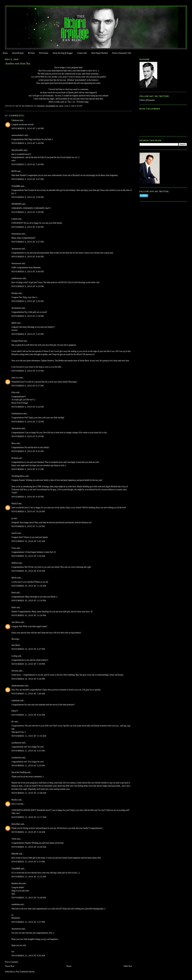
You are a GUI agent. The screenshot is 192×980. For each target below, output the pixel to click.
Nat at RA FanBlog (19, 772)
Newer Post (10, 966)
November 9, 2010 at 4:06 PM (28, 272)
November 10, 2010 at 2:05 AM (28, 541)
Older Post (128, 966)
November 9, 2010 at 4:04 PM (28, 257)
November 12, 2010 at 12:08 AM (29, 793)
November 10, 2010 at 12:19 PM (29, 601)
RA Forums (44, 53)
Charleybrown (17, 414)
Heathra (15, 800)
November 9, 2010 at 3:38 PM (28, 212)
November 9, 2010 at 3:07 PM (28, 179)
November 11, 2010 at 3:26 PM (28, 766)
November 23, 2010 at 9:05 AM (28, 956)
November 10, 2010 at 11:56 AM (29, 586)
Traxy (14, 548)
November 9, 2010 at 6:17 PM (28, 386)
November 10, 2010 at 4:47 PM (28, 649)
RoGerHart (16, 824)
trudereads (16, 701)
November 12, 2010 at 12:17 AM (29, 817)
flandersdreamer (18, 686)
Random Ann (17, 883)
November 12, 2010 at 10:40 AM (29, 847)
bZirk (14, 607)
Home (5, 53)
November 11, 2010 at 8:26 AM (28, 715)
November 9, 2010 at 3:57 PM (28, 242)
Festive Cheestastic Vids (122, 53)
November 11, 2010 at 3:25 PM (28, 751)
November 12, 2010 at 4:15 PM (28, 862)
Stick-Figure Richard (99, 53)
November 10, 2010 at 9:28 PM (28, 679)
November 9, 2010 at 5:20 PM (28, 301)
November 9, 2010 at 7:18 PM (28, 422)
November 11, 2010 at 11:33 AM (29, 736)
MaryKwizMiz (17, 150)
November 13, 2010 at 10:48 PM (29, 898)
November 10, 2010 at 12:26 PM (29, 616)
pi (12, 518)
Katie (14, 593)
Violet (14, 839)
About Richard (18, 53)
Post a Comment (12, 962)
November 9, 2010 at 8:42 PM (28, 451)
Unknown (15, 120)
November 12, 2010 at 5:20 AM (28, 832)
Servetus (15, 671)
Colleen (15, 219)
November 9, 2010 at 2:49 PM (28, 165)
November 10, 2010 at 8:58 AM (28, 571)
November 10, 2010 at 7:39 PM (28, 664)
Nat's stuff (77, 106)
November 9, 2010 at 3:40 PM (28, 227)
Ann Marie (16, 622)
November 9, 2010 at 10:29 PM (28, 512)
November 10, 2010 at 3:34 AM (28, 556)
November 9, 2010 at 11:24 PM (28, 526)
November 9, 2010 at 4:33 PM (28, 286)
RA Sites (31, 53)
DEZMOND (16, 204)
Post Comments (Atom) (25, 972)
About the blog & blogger (63, 53)
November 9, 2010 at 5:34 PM (28, 316)
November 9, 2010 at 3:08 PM (28, 197)
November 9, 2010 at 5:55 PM (28, 371)
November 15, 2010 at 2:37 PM (28, 922)
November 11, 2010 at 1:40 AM (28, 694)
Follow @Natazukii (147, 100)
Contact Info (82, 53)
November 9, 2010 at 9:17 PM (28, 469)
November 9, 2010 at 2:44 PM (28, 143)
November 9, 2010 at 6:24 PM (28, 407)
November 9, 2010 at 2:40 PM (28, 129)
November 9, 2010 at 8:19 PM (28, 436)
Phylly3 (15, 503)
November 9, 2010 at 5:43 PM (28, 334)
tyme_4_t (15, 378)
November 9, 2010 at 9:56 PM (28, 497)
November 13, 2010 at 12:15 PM (29, 877)
